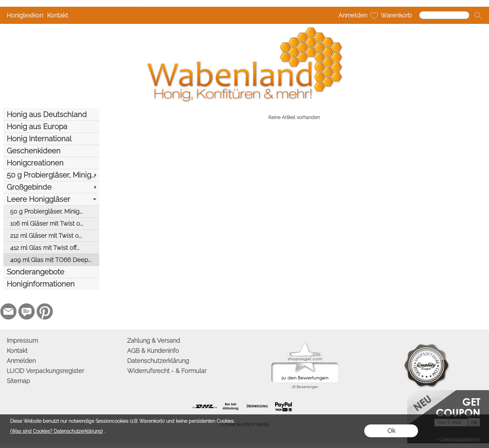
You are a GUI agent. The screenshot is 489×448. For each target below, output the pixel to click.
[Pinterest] (45, 311)
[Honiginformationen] (51, 284)
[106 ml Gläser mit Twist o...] (51, 223)
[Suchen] (444, 15)
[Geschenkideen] (51, 151)
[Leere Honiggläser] (51, 199)
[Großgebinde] (51, 187)
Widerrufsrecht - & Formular (167, 371)
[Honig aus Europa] (51, 126)
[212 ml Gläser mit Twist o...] (51, 235)
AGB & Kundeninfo (153, 351)
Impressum (22, 341)
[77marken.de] (27, 311)
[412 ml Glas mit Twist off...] (51, 248)
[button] (478, 15)
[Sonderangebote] (51, 272)
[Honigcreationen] (51, 163)
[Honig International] (51, 139)
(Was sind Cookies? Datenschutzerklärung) (57, 431)
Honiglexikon (25, 15)
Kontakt (58, 15)
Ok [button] (391, 431)
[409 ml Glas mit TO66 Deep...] (51, 260)
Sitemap (18, 381)
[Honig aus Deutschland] (51, 114)
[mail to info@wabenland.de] (8, 311)
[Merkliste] (374, 15)
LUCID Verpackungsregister (45, 371)
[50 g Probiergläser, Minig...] (51, 175)
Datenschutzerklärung (158, 361)
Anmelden (353, 15)
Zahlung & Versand (154, 341)
